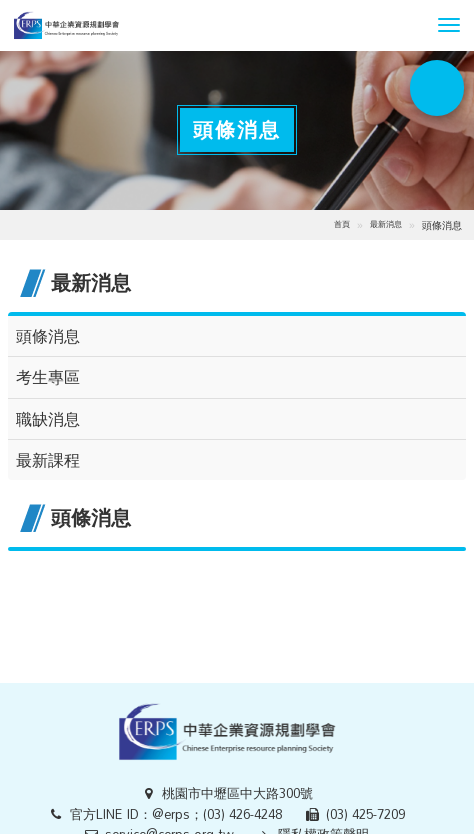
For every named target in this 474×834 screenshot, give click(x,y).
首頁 (342, 224)
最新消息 (386, 224)
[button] (449, 25)
